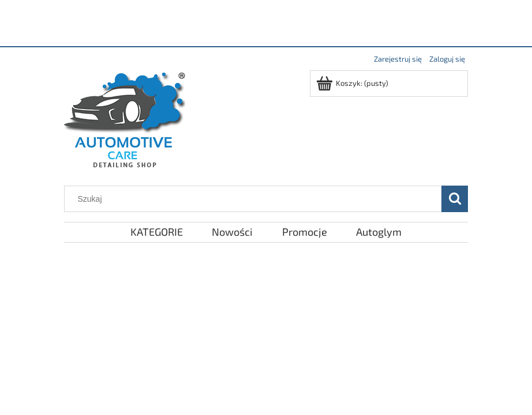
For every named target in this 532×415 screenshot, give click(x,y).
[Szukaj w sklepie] (256, 199)
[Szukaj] (455, 199)
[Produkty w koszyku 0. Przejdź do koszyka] (353, 83)
